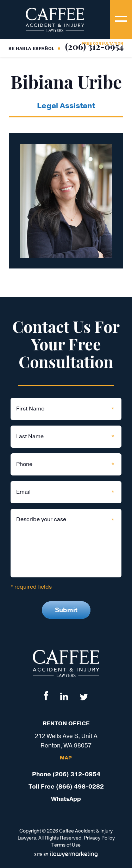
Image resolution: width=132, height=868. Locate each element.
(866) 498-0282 (80, 787)
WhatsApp (66, 799)
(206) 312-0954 (94, 48)
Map (66, 758)
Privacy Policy (99, 838)
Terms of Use (66, 845)
